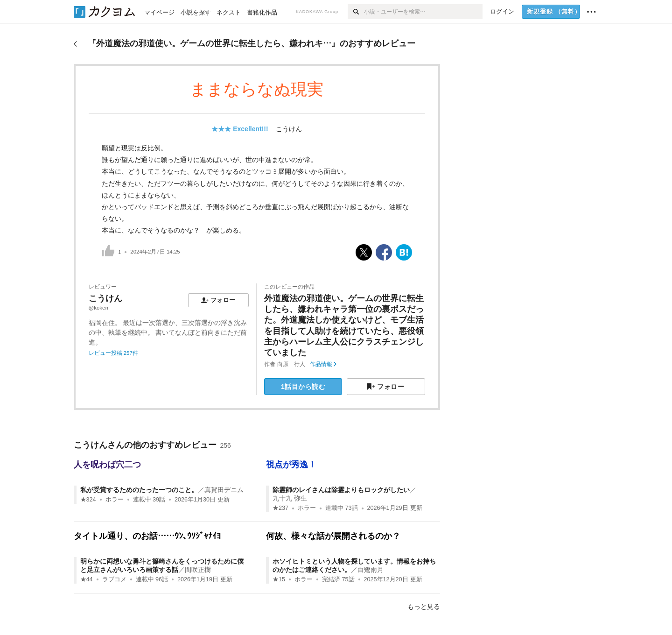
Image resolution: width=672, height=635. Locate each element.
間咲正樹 (198, 570)
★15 (279, 579)
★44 (87, 579)
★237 (280, 508)
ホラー (115, 500)
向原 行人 (291, 364)
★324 (88, 500)
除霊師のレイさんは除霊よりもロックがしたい (341, 490)
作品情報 (323, 364)
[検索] (356, 12)
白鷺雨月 (371, 570)
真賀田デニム (224, 490)
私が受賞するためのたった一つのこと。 (139, 490)
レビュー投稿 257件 (113, 353)
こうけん (289, 129)
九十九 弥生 (290, 498)
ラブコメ (114, 579)
